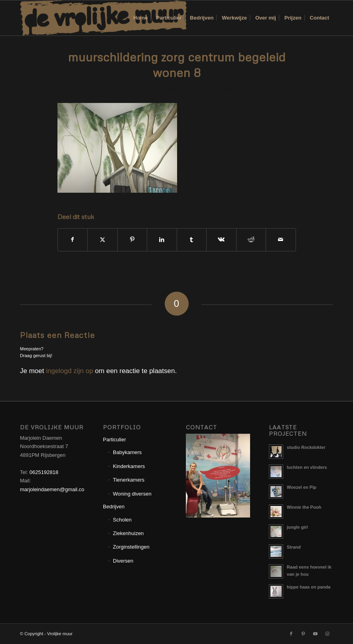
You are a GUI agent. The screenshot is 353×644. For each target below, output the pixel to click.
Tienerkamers (129, 480)
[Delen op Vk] (221, 240)
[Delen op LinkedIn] (162, 240)
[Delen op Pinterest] (132, 240)
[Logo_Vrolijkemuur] (103, 18)
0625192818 (44, 472)
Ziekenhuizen (128, 533)
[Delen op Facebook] (73, 240)
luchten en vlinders (307, 467)
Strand (294, 547)
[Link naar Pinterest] (303, 634)
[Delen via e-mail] (281, 240)
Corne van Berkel (216, 89)
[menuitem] (140, 18)
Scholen (122, 520)
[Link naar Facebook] (291, 634)
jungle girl (297, 527)
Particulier (114, 440)
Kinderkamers (129, 466)
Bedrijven (114, 507)
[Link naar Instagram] (327, 634)
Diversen (123, 561)
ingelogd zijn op (69, 371)
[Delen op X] (103, 240)
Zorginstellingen (131, 547)
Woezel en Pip (302, 487)
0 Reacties (170, 89)
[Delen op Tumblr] (192, 240)
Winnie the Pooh (304, 507)
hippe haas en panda (309, 587)
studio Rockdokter (306, 447)
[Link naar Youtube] (315, 634)
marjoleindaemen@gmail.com (54, 489)
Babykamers (127, 452)
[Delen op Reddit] (251, 240)
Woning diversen (132, 494)
